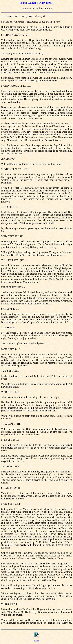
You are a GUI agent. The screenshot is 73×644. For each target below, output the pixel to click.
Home (36, 641)
